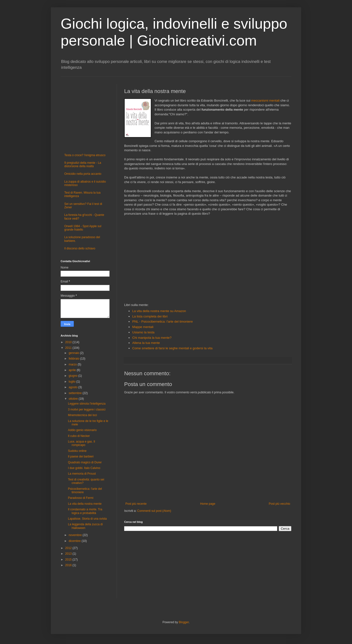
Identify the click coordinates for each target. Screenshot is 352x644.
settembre (76, 393)
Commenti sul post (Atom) (154, 511)
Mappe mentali (143, 327)
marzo (73, 364)
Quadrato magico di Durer (85, 462)
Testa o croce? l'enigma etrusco (85, 155)
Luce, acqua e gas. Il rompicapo (82, 443)
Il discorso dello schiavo (80, 248)
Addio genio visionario (82, 430)
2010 (69, 342)
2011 (69, 348)
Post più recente (136, 504)
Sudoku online (77, 451)
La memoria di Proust (82, 474)
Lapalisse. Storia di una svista (87, 519)
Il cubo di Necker (79, 436)
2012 (69, 548)
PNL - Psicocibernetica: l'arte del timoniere (163, 322)
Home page (208, 504)
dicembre (75, 541)
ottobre (74, 399)
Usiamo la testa (143, 332)
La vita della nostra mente (85, 504)
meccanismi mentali (265, 100)
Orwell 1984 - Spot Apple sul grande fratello (83, 228)
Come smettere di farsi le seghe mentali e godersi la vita (173, 348)
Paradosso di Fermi (81, 498)
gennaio (74, 353)
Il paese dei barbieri (81, 457)
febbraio (74, 359)
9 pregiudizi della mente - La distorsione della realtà (83, 164)
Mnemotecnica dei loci (82, 415)
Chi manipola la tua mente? (152, 338)
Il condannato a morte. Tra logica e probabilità (85, 511)
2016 (69, 565)
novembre (76, 535)
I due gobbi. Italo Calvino (84, 468)
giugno (73, 376)
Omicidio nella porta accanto (83, 174)
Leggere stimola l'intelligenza (87, 404)
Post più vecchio (280, 504)
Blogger (184, 622)
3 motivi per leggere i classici (87, 410)
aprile (73, 370)
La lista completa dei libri (150, 316)
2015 (69, 560)
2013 (69, 554)
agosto (73, 387)
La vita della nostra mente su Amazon (159, 311)
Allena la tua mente (146, 343)
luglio (72, 382)
